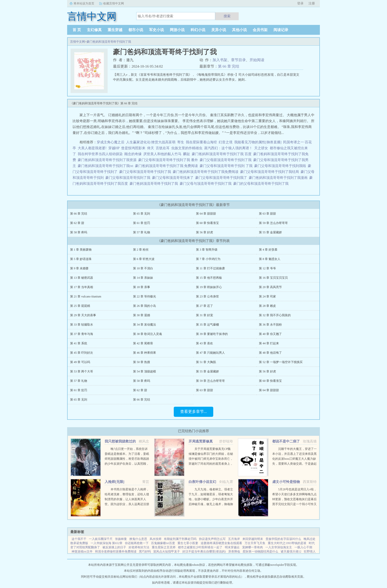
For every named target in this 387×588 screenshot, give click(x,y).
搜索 (227, 16)
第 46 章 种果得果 (145, 353)
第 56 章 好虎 (204, 232)
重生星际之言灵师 (164, 547)
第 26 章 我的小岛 (145, 306)
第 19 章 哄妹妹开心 (209, 287)
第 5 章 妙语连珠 (81, 259)
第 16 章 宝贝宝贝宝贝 (273, 278)
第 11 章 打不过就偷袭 (210, 268)
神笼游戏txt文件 (82, 551)
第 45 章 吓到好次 (82, 353)
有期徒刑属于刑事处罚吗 (180, 539)
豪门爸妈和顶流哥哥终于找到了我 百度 (223, 154)
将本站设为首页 (84, 3)
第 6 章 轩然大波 (144, 259)
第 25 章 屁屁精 (80, 306)
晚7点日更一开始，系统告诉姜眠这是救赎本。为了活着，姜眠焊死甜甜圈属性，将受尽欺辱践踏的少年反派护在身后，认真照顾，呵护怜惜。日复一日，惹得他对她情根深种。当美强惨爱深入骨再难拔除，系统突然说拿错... (127, 464)
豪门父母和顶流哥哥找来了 (174, 178)
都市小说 (136, 30)
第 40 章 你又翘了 (270, 334)
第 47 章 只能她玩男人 (210, 353)
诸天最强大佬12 (291, 551)
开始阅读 (257, 60)
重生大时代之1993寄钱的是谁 (287, 543)
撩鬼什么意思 (138, 539)
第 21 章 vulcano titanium (86, 296)
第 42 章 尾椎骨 (143, 343)
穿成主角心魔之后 (111, 142)
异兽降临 (234, 551)
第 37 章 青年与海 (82, 334)
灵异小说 (219, 30)
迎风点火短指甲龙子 (167, 551)
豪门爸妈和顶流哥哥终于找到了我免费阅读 (206, 172)
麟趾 (187, 154)
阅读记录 (281, 30)
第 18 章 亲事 (142, 287)
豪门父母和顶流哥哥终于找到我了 (222, 178)
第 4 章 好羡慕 (268, 250)
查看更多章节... (193, 412)
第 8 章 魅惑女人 (270, 259)
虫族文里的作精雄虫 (187, 148)
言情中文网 (77, 42)
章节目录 (238, 60)
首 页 (77, 30)
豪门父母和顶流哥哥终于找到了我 (146, 172)
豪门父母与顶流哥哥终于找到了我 (206, 184)
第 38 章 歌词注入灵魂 (147, 334)
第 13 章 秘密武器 (82, 278)
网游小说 (177, 30)
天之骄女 (261, 148)
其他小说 (239, 30)
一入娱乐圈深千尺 (101, 539)
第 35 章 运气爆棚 (207, 325)
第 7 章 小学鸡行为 (208, 259)
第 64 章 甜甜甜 (206, 214)
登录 (300, 3)
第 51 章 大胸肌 (206, 362)
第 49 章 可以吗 (80, 362)
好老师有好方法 (139, 547)
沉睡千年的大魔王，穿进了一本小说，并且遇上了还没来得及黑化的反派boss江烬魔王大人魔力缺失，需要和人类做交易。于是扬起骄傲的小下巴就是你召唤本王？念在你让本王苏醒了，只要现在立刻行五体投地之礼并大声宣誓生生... (294, 464)
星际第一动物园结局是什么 (260, 551)
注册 (312, 3)
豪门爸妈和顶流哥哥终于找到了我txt (106, 166)
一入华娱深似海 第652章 (106, 543)
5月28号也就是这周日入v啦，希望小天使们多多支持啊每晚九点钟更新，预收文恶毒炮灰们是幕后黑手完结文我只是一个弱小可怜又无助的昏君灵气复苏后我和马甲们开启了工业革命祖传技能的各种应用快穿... (294, 504)
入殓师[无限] (114, 482)
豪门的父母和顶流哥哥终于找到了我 (262, 184)
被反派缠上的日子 (114, 547)
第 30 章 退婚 (142, 315)
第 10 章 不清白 (143, 268)
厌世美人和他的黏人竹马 (162, 154)
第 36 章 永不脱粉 (270, 325)
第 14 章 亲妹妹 (143, 278)
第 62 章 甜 (77, 223)
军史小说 (156, 30)
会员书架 (260, 30)
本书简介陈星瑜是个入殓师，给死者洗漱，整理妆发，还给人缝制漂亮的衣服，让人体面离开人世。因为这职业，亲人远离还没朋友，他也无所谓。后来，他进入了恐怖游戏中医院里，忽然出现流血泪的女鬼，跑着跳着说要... (127, 504)
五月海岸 (234, 539)
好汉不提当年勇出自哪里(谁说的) (204, 551)
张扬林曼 (121, 539)
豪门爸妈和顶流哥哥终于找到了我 (109, 42)
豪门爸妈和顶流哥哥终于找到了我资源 (108, 160)
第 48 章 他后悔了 (270, 353)
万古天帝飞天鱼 (255, 543)
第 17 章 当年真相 (82, 287)
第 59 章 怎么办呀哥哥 (273, 223)
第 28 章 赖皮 (267, 306)
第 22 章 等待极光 (145, 296)
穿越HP (114, 148)
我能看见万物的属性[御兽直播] (258, 142)
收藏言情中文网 (114, 3)
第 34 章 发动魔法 (145, 325)
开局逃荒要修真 (201, 441)
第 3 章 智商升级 (207, 250)
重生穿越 (115, 30)
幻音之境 (226, 142)
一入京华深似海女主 (279, 547)
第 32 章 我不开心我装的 (275, 315)
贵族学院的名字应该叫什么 (283, 539)
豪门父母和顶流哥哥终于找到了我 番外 (169, 160)
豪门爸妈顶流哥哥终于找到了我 (155, 184)
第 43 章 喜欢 (204, 343)
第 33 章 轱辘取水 (82, 325)
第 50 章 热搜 (142, 362)
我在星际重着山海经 (201, 142)
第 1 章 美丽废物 (81, 250)
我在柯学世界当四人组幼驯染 (100, 154)
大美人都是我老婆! (92, 148)
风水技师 (155, 539)
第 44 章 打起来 (269, 343)
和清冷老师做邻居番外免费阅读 (116, 551)
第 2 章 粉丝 (141, 250)
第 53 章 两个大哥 (82, 371)
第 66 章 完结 (229, 66)
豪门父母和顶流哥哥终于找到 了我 (227, 166)
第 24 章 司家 (267, 296)
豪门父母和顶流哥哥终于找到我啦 (281, 166)
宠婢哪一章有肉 (252, 547)
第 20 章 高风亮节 (270, 287)
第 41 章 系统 (79, 343)
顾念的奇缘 (133, 154)
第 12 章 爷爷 (267, 268)
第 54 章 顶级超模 (145, 371)
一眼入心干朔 (303, 547)
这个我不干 (79, 539)
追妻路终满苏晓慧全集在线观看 (221, 543)
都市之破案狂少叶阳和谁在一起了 (200, 547)
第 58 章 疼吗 (79, 232)
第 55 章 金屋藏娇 (270, 232)
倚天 (151, 148)
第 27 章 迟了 (204, 306)
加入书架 (220, 60)
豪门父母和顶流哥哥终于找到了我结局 (270, 172)
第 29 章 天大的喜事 (83, 315)
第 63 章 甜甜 (267, 214)
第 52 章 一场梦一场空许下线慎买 (281, 362)
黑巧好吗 (145, 551)
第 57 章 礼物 (142, 232)
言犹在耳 (163, 148)
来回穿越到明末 (253, 539)
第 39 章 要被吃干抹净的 (212, 334)
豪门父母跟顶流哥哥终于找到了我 (226, 160)
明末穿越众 (232, 547)
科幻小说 (198, 30)
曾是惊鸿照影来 (133, 148)
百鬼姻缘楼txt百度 (163, 543)
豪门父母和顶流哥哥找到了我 (129, 178)
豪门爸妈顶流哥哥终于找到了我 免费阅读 (167, 166)
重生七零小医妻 (188, 543)
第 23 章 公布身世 (207, 296)
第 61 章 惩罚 (142, 223)
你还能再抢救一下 (137, 543)
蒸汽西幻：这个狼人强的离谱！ (228, 148)
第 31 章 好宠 (204, 315)
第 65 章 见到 (142, 214)
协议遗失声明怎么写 (212, 539)
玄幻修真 (94, 30)
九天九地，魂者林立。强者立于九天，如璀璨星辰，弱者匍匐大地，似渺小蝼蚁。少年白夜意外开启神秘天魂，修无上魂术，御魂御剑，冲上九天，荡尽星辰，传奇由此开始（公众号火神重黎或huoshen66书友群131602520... (211, 504)
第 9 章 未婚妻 (79, 268)
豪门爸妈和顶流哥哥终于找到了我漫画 (279, 178)
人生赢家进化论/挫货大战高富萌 (151, 142)
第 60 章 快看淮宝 (207, 223)
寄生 (181, 142)
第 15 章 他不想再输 (209, 278)
